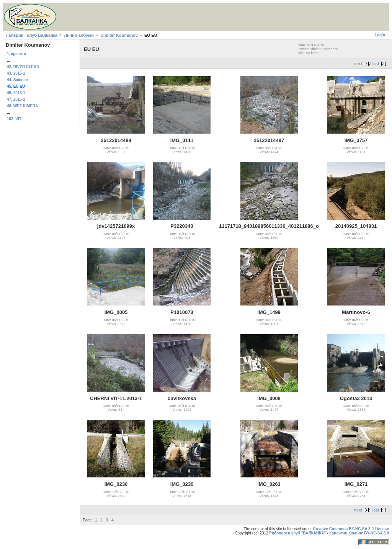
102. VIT (14, 119)
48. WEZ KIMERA (22, 106)
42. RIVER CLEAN (23, 67)
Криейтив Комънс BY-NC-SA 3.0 (359, 533)
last (376, 64)
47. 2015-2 (16, 99)
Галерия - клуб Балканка (32, 35)
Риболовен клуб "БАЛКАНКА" (297, 533)
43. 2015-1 (16, 73)
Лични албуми (79, 35)
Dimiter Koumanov (119, 35)
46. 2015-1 (16, 93)
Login (380, 35)
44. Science (17, 80)
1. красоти (16, 54)
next (358, 64)
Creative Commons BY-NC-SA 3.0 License (351, 529)
